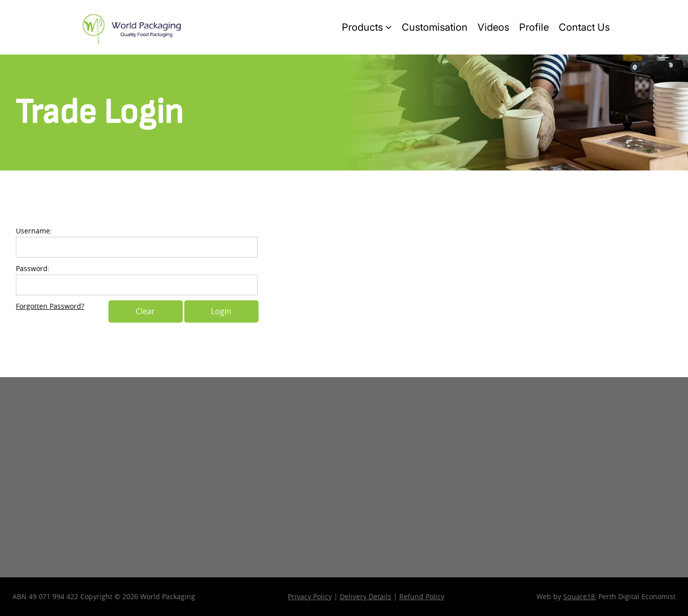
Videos (493, 27)
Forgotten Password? (50, 306)
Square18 (579, 596)
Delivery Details (366, 596)
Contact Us (584, 27)
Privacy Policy (310, 596)
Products (367, 27)
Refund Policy (422, 596)
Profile (534, 27)
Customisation (435, 27)
